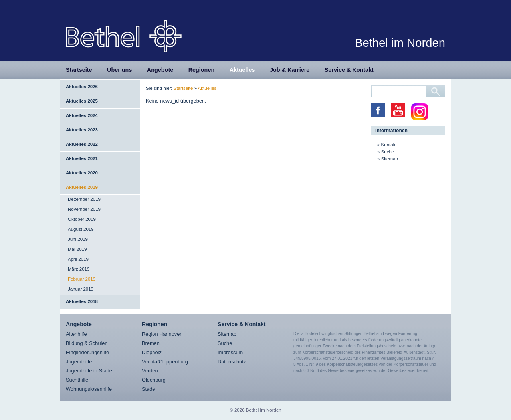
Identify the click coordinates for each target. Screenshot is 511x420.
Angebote (160, 70)
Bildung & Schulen (87, 343)
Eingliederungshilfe (87, 352)
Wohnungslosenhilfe (89, 389)
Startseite (79, 70)
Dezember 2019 (84, 199)
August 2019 (81, 229)
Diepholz (152, 352)
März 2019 (79, 269)
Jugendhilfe (79, 362)
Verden (150, 371)
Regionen (202, 70)
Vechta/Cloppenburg (165, 362)
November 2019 (84, 209)
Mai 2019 (77, 249)
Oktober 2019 (82, 219)
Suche (388, 152)
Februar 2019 (82, 279)
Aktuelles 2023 (82, 130)
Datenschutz (232, 362)
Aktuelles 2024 (82, 115)
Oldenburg (154, 380)
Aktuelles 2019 (82, 187)
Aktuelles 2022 (82, 144)
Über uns (119, 70)
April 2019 (78, 259)
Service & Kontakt (349, 70)
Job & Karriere (290, 70)
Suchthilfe (77, 380)
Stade (148, 389)
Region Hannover (162, 334)
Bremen (151, 343)
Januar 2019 (81, 289)
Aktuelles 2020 (82, 173)
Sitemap (390, 159)
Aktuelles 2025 (82, 101)
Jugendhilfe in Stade (89, 371)
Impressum (230, 352)
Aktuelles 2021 (82, 158)
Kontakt (389, 145)
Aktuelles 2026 (82, 87)
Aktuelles (242, 70)
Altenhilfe (76, 334)
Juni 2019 (78, 239)
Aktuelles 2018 (82, 301)
